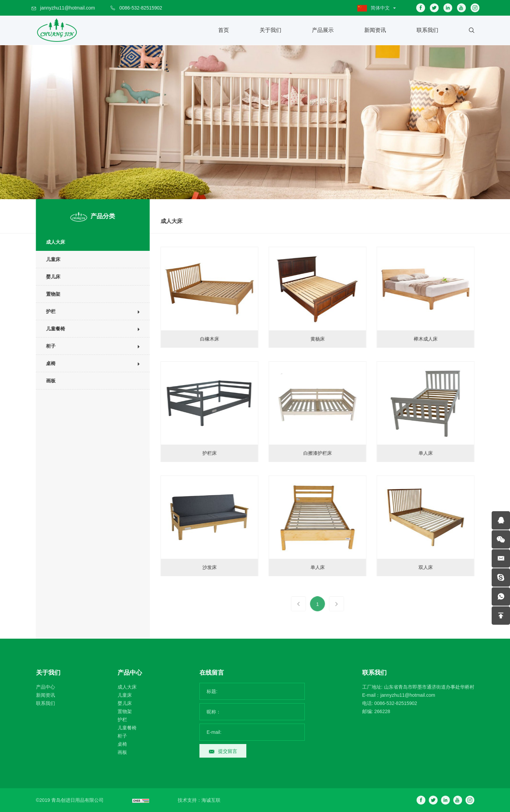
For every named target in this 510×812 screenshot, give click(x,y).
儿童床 (49, 259)
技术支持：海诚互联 (199, 800)
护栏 (46, 311)
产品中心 (46, 687)
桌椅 (46, 363)
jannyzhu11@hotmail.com (67, 8)
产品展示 (323, 30)
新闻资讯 (375, 30)
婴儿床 (49, 277)
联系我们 (427, 30)
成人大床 (51, 242)
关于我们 (270, 30)
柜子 (46, 346)
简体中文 (380, 8)
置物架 (49, 294)
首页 (224, 30)
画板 (46, 381)
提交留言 (228, 751)
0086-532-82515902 (141, 8)
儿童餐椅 (51, 329)
